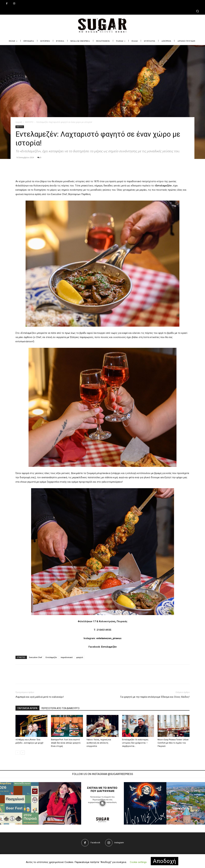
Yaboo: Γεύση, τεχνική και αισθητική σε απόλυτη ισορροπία (99, 743)
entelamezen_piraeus (109, 638)
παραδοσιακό (67, 657)
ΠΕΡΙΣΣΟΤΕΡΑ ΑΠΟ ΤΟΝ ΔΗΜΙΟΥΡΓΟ (60, 708)
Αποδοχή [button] (165, 861)
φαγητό (80, 657)
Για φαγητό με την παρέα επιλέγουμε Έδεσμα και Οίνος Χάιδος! (155, 697)
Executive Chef (36, 657)
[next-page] (23, 753)
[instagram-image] (60, 803)
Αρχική (19, 122)
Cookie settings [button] (138, 862)
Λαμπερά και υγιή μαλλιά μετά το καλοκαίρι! (40, 697)
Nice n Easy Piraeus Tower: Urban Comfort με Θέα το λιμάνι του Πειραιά (173, 743)
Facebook (95, 843)
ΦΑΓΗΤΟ (29, 122)
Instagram (119, 843)
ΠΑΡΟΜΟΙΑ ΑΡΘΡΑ (27, 708)
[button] (102, 11)
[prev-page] (18, 753)
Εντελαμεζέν (109, 647)
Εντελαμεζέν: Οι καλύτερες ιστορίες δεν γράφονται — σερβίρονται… (135, 743)
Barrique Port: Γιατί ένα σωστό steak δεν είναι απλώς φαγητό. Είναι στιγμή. (66, 743)
